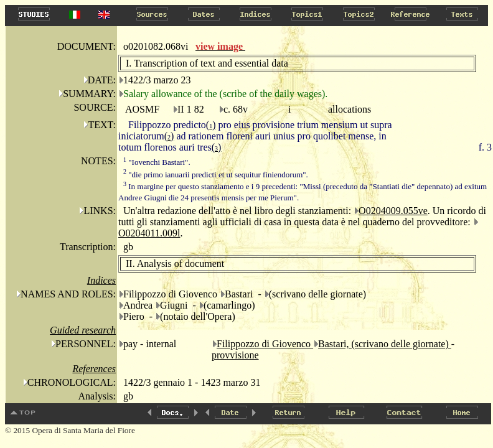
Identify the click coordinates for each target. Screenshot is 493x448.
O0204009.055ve (393, 211)
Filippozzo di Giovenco (265, 344)
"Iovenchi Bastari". (157, 162)
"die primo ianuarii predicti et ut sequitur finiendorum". (216, 175)
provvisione (235, 355)
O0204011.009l (149, 233)
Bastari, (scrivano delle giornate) (385, 344)
